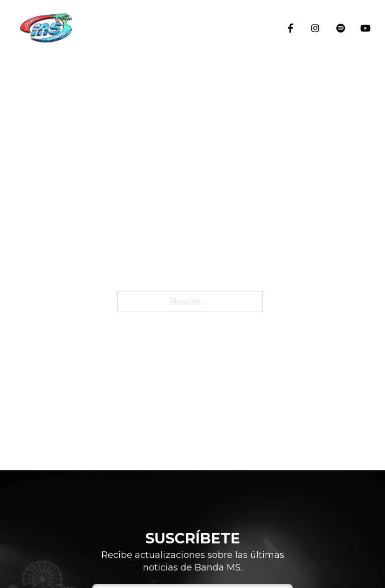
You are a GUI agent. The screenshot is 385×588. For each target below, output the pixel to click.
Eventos (367, 123)
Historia (367, 183)
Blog (367, 317)
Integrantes (367, 255)
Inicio (367, 70)
